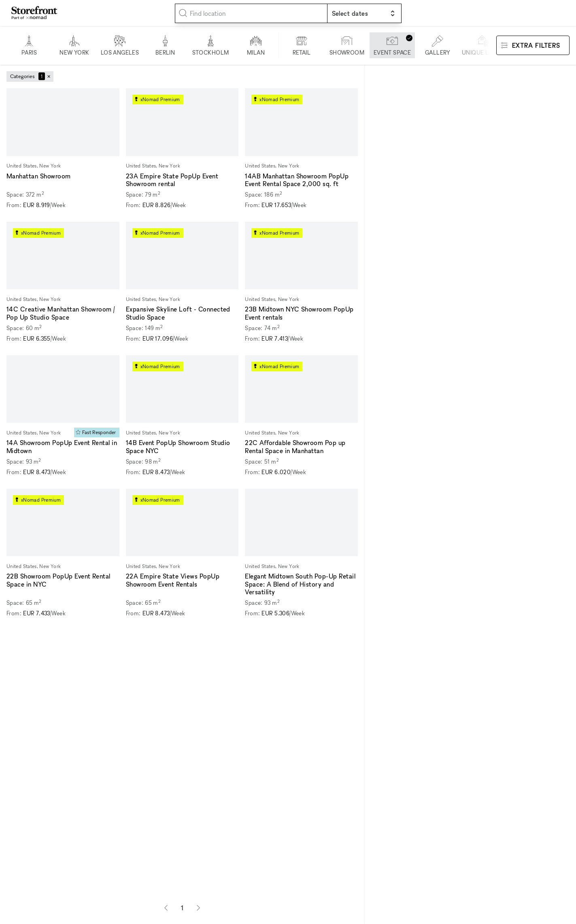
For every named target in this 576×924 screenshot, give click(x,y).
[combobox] (251, 13)
